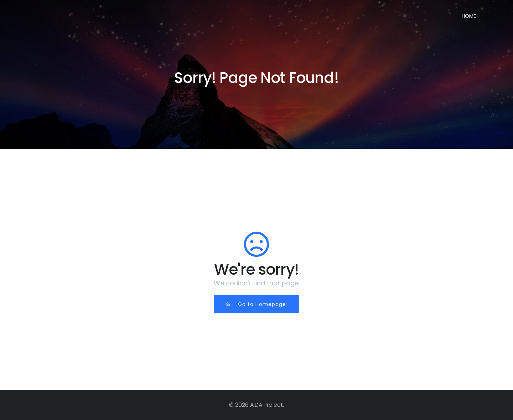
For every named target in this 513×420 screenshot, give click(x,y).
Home (469, 16)
